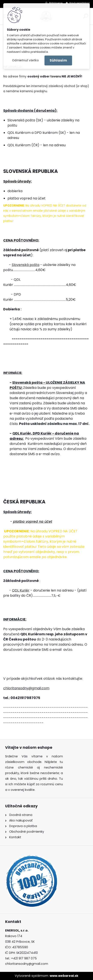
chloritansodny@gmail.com (26, 688)
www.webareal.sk (64, 976)
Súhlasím (58, 60)
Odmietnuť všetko (25, 60)
